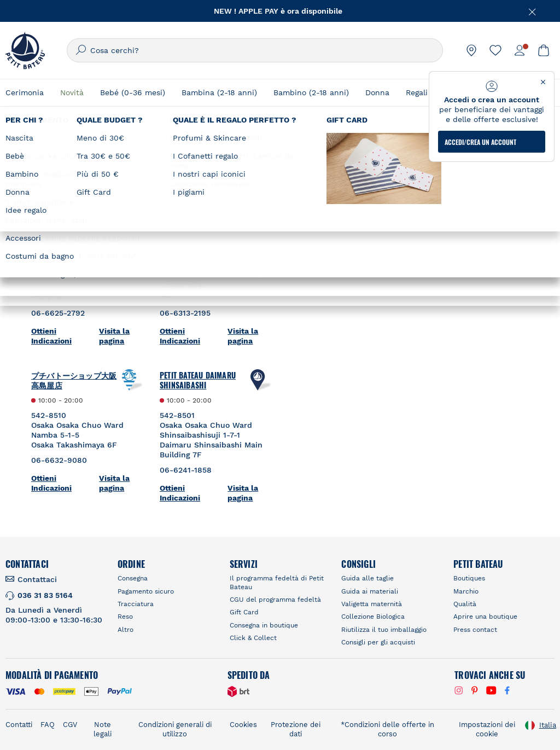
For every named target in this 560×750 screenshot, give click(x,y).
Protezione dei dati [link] (296, 729)
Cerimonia (25, 92)
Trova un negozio (343, 150)
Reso (125, 617)
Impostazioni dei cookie (487, 729)
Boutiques (469, 578)
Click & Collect (253, 638)
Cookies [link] (243, 725)
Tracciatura (136, 604)
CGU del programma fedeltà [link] (275, 600)
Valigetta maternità (372, 604)
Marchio (466, 591)
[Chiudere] (533, 11)
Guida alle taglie (367, 578)
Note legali (103, 729)
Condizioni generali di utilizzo (175, 729)
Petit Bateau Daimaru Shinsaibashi (198, 380)
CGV (70, 725)
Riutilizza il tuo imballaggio (384, 630)
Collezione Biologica (373, 617)
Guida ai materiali (370, 591)
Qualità (465, 604)
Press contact (475, 630)
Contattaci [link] (37, 579)
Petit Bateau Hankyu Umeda (196, 223)
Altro (126, 630)
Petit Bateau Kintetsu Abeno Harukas (69, 223)
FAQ (48, 725)
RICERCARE (409, 199)
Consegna (133, 578)
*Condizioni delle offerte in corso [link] (387, 729)
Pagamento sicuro (146, 591)
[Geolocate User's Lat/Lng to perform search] (493, 171)
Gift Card (244, 612)
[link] (471, 50)
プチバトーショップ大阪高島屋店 (74, 380)
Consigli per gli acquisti (378, 642)
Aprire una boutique (485, 617)
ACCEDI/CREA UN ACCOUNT (480, 142)
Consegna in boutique (264, 625)
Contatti (19, 725)
